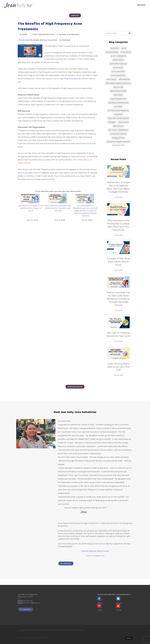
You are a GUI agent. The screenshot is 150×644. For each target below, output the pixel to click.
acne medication (118, 56)
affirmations (124, 79)
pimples (36, 40)
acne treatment (118, 75)
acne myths (118, 60)
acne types (111, 79)
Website (75, 16)
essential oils (118, 145)
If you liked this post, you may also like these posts (58, 191)
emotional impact (118, 134)
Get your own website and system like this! (33, 638)
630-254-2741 (28, 601)
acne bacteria (112, 52)
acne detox (126, 52)
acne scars (118, 68)
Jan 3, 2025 (118, 310)
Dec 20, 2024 (118, 375)
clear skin (29, 40)
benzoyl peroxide (118, 91)
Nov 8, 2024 (60, 220)
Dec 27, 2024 (118, 341)
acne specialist (118, 71)
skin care (43, 40)
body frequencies (118, 99)
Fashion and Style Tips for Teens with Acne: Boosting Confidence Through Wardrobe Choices (118, 299)
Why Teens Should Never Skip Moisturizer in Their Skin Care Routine (58, 208)
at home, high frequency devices (66, 79)
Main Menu (142, 5)
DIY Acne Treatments (118, 130)
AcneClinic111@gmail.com (31, 603)
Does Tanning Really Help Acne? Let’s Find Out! (118, 367)
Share (24, 34)
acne (23, 40)
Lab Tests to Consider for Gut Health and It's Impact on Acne (31, 208)
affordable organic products (118, 83)
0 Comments (65, 40)
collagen (112, 122)
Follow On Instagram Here (95, 556)
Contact (66, 564)
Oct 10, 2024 (87, 220)
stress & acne (52, 40)
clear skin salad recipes (118, 118)
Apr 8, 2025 (118, 270)
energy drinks (118, 138)
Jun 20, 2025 (118, 197)
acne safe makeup (118, 64)
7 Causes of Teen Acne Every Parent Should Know (118, 262)
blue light (118, 95)
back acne (118, 87)
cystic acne (123, 122)
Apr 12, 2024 (32, 220)
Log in (129, 638)
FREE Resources (75, 387)
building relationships (118, 103)
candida (118, 107)
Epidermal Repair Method (118, 142)
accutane (115, 48)
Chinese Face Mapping (118, 110)
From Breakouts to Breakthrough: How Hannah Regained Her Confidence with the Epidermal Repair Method (85, 211)
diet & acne (118, 126)
